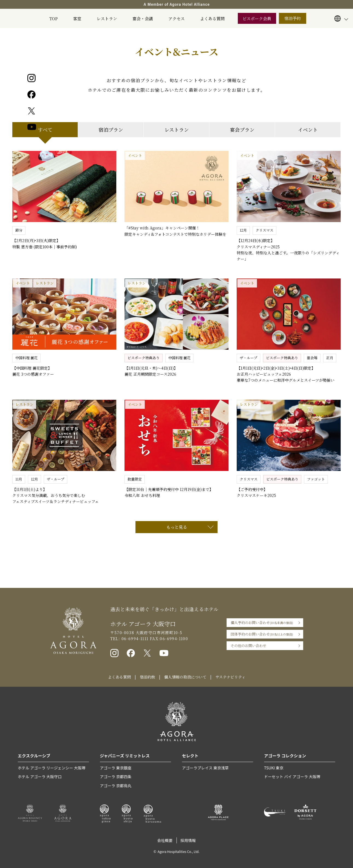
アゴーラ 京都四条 (116, 777)
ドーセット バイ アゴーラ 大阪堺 (292, 777)
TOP (53, 18)
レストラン (107, 18)
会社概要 (165, 840)
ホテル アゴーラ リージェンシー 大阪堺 (52, 768)
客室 (77, 18)
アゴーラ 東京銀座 (116, 768)
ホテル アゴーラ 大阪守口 (40, 777)
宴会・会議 (143, 18)
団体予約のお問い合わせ (262, 634)
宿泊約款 (147, 677)
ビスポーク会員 (257, 18)
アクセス (176, 18)
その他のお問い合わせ (248, 646)
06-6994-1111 (134, 639)
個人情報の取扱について (185, 677)
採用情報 (188, 840)
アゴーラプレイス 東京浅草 (205, 768)
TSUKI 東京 (274, 768)
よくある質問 (212, 18)
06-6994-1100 (174, 639)
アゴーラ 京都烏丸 (116, 786)
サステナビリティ (230, 677)
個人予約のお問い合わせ (262, 623)
